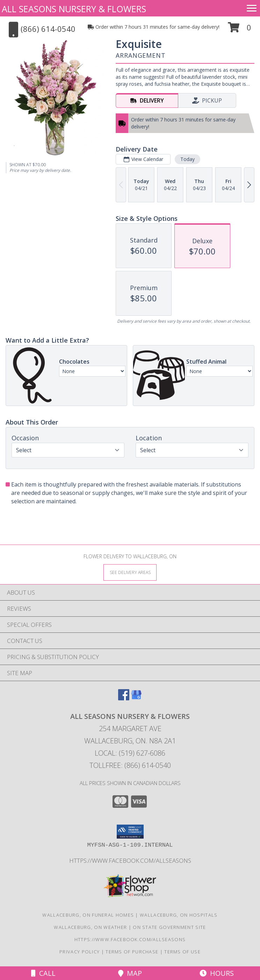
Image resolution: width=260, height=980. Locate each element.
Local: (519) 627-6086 (130, 753)
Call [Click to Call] (43, 973)
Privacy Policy (80, 952)
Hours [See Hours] (217, 973)
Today (187, 159)
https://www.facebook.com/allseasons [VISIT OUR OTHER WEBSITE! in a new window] (130, 860)
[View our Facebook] (124, 698)
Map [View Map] (130, 973)
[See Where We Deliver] (130, 572)
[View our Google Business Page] (136, 698)
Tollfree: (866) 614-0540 (130, 765)
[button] (240, 30)
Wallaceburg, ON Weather (90, 927)
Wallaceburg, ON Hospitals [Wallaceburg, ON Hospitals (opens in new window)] (179, 915)
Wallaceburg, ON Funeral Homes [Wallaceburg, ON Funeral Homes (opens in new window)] (88, 915)
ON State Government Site (169, 927)
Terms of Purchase (132, 952)
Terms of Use (182, 952)
